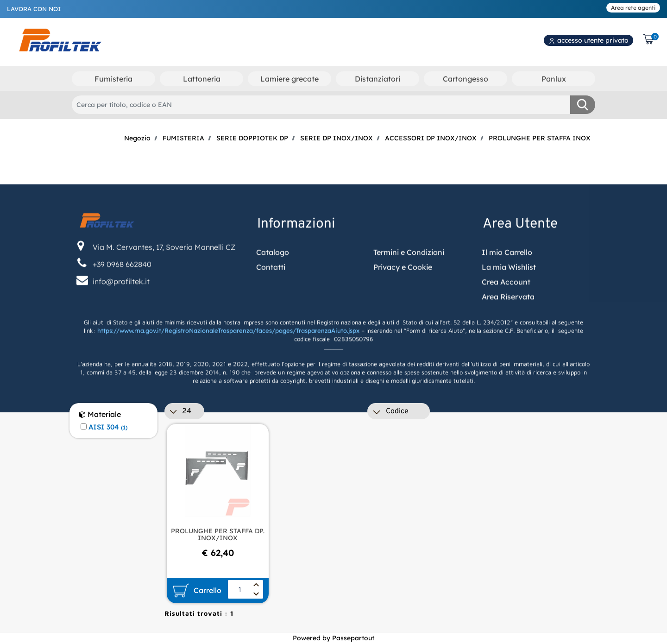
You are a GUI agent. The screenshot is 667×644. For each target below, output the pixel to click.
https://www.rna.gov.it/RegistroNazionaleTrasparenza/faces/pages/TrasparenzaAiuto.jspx (228, 374)
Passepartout (353, 638)
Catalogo (273, 296)
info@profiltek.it (121, 325)
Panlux (554, 79)
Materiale (100, 414)
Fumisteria (113, 79)
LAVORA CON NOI (34, 9)
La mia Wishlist (509, 310)
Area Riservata (508, 340)
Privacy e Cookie (403, 310)
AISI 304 (108, 427)
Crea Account (506, 325)
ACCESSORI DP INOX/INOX (431, 138)
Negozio (137, 138)
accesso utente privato (588, 40)
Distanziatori (378, 79)
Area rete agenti (633, 8)
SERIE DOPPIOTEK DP (252, 138)
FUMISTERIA (183, 138)
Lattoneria (202, 79)
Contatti (271, 310)
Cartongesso (466, 79)
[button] (583, 105)
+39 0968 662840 (122, 308)
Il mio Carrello (507, 296)
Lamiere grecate (289, 79)
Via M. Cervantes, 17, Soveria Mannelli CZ (164, 290)
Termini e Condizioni (409, 296)
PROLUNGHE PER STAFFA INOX (540, 138)
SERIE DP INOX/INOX (337, 138)
